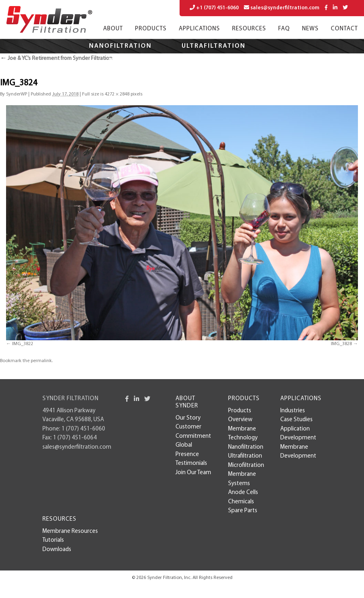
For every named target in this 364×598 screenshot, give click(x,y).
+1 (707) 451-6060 (214, 8)
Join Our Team (193, 473)
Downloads (57, 550)
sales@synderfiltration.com (282, 8)
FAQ (284, 29)
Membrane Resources (70, 531)
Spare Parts (243, 511)
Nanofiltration (120, 46)
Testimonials (191, 463)
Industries (293, 411)
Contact (344, 29)
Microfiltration (141, 61)
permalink (41, 361)
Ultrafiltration (214, 46)
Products (151, 29)
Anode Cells (243, 493)
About (113, 29)
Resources (249, 29)
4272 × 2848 (117, 94)
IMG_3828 (341, 344)
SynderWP (17, 94)
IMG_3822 (23, 344)
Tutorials (53, 540)
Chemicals (241, 502)
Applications (199, 29)
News (310, 29)
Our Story (188, 418)
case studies (296, 420)
